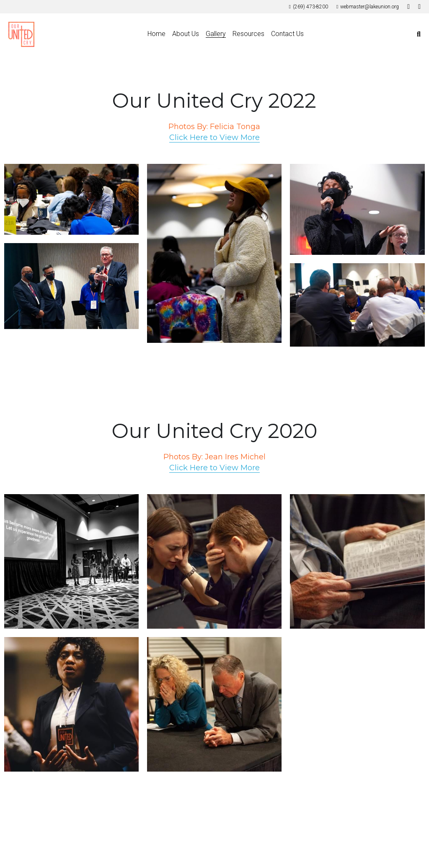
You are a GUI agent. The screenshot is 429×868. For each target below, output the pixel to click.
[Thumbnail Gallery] (71, 199)
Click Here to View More (214, 137)
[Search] (419, 34)
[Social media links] (408, 7)
